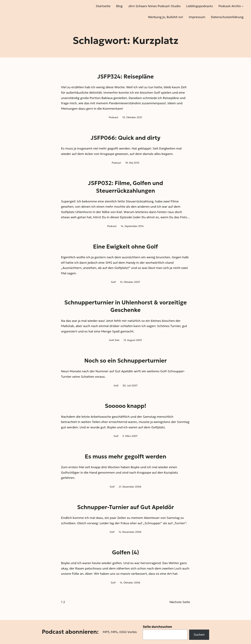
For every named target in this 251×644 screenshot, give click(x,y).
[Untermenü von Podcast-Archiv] (243, 6)
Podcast (113, 117)
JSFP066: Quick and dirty (125, 138)
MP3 (106, 632)
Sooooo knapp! (125, 406)
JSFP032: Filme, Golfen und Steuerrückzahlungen (125, 187)
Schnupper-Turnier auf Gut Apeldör (125, 507)
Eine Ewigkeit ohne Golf (125, 247)
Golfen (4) (126, 552)
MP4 (114, 632)
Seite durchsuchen (157, 627)
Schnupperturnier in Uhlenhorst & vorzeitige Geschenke (125, 306)
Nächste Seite (180, 602)
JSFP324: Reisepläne (125, 77)
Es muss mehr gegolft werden (126, 457)
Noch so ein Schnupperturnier (126, 361)
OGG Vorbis (128, 632)
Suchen (199, 635)
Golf (113, 282)
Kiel (117, 340)
